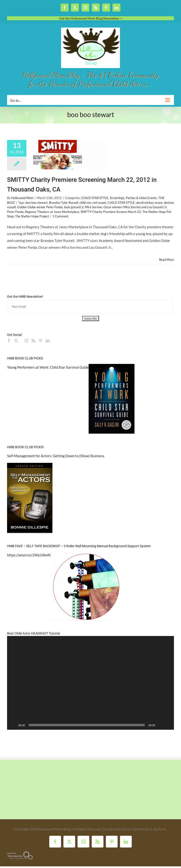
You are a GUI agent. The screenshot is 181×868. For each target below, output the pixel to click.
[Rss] (33, 341)
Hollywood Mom (22, 198)
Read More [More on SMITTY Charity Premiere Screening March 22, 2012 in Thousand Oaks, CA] (167, 260)
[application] (90, 683)
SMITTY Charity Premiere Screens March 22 (111, 212)
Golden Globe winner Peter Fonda (40, 207)
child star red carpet (93, 203)
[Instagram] (26, 341)
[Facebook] (9, 341)
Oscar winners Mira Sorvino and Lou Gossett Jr (135, 207)
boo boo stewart (37, 203)
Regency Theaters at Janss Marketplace (52, 212)
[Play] (13, 725)
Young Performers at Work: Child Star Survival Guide (48, 367)
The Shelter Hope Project (32, 216)
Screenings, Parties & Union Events (133, 198)
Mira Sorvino (93, 207)
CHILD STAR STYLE (95, 198)
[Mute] (160, 725)
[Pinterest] (41, 341)
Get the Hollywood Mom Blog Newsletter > (91, 18)
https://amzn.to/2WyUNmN (29, 555)
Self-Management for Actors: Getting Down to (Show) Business (56, 456)
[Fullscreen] (168, 725)
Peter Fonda (15, 212)
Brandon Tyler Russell (64, 203)
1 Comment (60, 216)
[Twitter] (16, 341)
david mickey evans (149, 203)
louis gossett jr (74, 207)
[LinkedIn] (48, 341)
